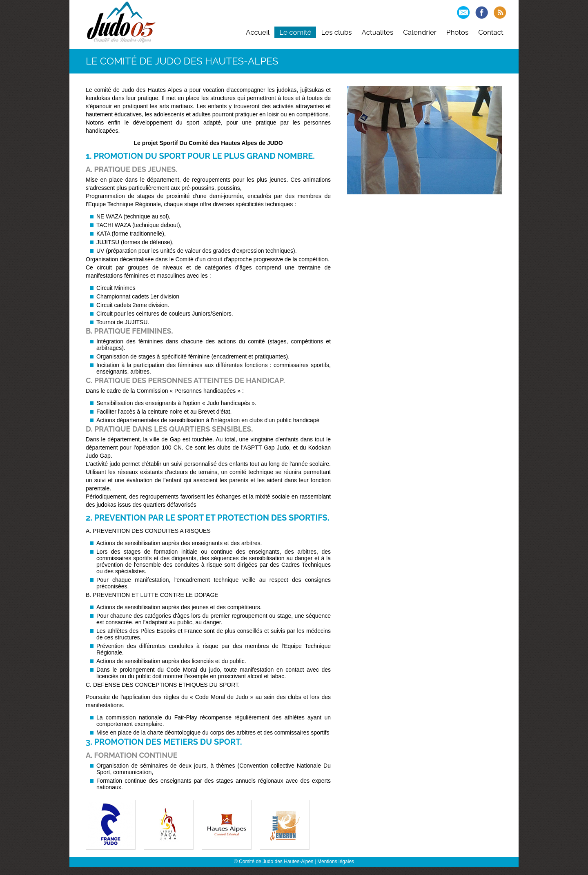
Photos (457, 32)
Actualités (378, 32)
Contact (491, 32)
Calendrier (420, 32)
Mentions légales (336, 862)
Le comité (295, 32)
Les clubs (336, 32)
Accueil (258, 32)
